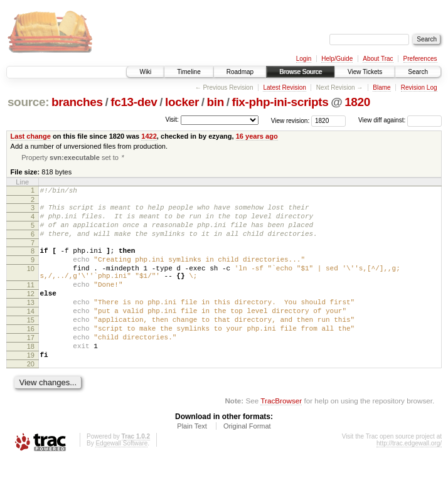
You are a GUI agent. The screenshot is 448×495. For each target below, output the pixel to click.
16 (31, 356)
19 (31, 388)
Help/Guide (337, 59)
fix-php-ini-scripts (280, 102)
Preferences (420, 59)
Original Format (247, 461)
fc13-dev (134, 102)
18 (31, 378)
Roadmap (240, 72)
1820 (357, 102)
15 (31, 346)
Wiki (145, 72)
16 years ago (257, 136)
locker (182, 102)
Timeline (189, 72)
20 (31, 399)
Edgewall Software (121, 478)
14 (31, 335)
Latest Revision (284, 88)
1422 (149, 136)
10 (31, 283)
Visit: (172, 120)
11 (31, 303)
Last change (31, 136)
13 (31, 324)
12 (31, 314)
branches (77, 102)
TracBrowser (281, 436)
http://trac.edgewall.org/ (409, 478)
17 (31, 367)
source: (28, 102)
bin (215, 102)
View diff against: (400, 120)
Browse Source (301, 72)
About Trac (378, 59)
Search (418, 72)
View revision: (291, 120)
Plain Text (192, 461)
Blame (381, 88)
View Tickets (365, 72)
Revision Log (419, 88)
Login (304, 59)
